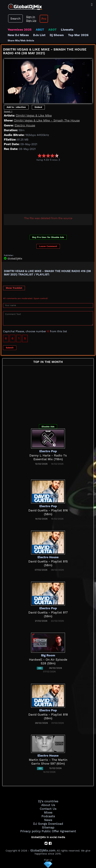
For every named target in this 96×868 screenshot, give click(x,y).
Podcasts (48, 816)
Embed (38, 107)
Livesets (67, 30)
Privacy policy (30, 831)
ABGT (40, 30)
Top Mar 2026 (78, 35)
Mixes (48, 812)
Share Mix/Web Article (21, 40)
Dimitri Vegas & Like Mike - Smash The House (47, 120)
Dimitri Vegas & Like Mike (34, 115)
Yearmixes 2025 (20, 30)
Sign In (31, 17)
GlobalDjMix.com (43, 850)
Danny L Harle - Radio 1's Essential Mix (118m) (48, 457)
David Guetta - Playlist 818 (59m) (48, 716)
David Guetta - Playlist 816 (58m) (48, 512)
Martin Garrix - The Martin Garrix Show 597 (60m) (48, 762)
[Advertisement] (49, 187)
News (48, 820)
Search (15, 18)
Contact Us (48, 809)
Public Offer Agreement (59, 831)
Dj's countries (48, 801)
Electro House (25, 125)
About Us (48, 805)
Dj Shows (57, 35)
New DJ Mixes (18, 35)
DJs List (39, 35)
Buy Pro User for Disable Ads (48, 237)
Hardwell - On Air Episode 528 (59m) (48, 661)
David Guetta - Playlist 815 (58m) (48, 563)
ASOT (52, 30)
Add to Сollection (16, 107)
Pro (44, 19)
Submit (10, 348)
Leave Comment (48, 246)
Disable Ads (48, 427)
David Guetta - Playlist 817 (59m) (48, 614)
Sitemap (48, 827)
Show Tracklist (14, 288)
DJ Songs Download (48, 824)
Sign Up (31, 21)
